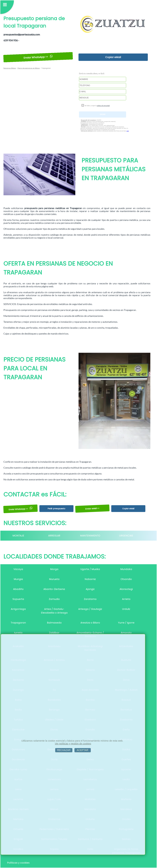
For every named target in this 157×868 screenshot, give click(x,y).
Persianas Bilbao (10, 68)
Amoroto (126, 633)
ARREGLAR (54, 536)
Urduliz (126, 609)
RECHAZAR (64, 750)
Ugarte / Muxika (90, 569)
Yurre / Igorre (126, 623)
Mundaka (126, 569)
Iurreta (18, 633)
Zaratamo (90, 599)
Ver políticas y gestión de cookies (73, 744)
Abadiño (18, 589)
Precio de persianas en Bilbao (29, 68)
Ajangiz (90, 589)
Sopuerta (18, 599)
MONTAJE (18, 536)
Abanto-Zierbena (54, 589)
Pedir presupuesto (56, 509)
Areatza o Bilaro (90, 623)
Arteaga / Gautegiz (90, 609)
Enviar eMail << (92, 509)
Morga (54, 569)
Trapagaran (18, 623)
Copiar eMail (113, 57)
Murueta (54, 579)
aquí (128, 131)
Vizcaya (18, 569)
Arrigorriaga (18, 609)
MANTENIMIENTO (90, 536)
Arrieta (126, 599)
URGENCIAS (126, 536)
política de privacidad (103, 106)
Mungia (18, 579)
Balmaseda (54, 623)
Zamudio (54, 599)
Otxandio (126, 579)
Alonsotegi (126, 589)
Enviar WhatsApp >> (38, 57)
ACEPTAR (83, 750)
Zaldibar (54, 633)
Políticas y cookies (18, 863)
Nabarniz (90, 579)
